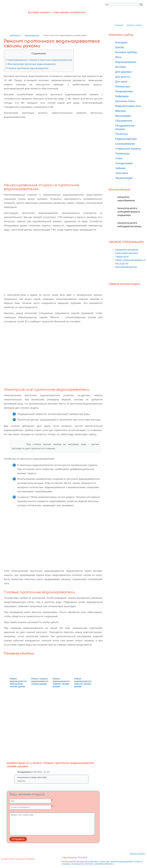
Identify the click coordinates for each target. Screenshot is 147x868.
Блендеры (121, 42)
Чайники (120, 168)
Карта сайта (135, 25)
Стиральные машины (128, 149)
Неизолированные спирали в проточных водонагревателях (39, 60)
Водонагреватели (32, 35)
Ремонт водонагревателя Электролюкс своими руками (18, 683)
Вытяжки (121, 67)
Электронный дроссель (126, 267)
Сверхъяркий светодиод (127, 253)
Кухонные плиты (125, 101)
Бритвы (120, 47)
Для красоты (123, 77)
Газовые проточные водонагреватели (27, 68)
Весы (118, 57)
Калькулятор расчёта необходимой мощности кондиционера (129, 212)
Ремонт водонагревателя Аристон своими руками (83, 683)
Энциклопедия (124, 178)
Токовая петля (122, 256)
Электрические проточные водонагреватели (31, 64)
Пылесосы (122, 134)
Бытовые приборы (126, 52)
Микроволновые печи (128, 106)
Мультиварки (123, 116)
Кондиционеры (124, 91)
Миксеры (121, 111)
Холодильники (124, 163)
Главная (119, 25)
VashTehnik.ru (15, 35)
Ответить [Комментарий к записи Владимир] (21, 781)
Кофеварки (122, 96)
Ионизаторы (123, 86)
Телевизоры (123, 154)
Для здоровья (124, 72)
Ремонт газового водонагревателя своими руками (40, 681)
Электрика (122, 173)
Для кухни (121, 82)
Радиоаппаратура (126, 139)
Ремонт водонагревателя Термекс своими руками (62, 683)
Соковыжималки (125, 144)
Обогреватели (124, 121)
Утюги (119, 158)
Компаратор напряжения (127, 250)
